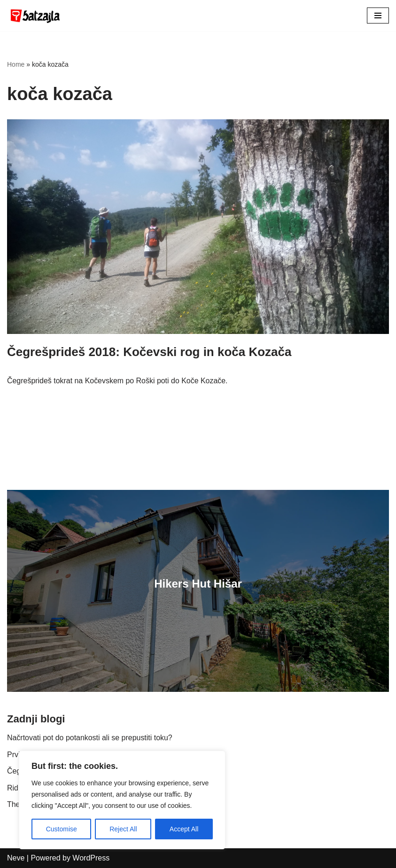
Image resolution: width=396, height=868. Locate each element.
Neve (16, 858)
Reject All (123, 829)
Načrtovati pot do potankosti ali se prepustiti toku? (90, 738)
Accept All (184, 829)
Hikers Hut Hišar (198, 584)
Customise (62, 829)
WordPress (91, 858)
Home (16, 64)
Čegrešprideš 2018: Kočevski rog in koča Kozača (149, 352)
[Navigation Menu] (378, 15)
